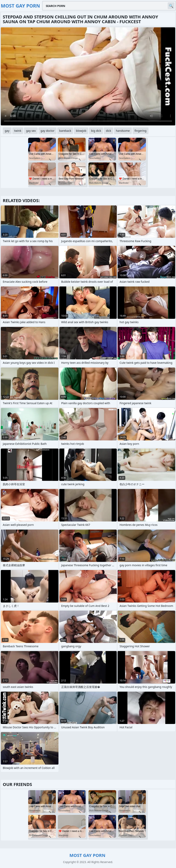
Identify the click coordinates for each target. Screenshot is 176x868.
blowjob (81, 131)
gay (7, 131)
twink (18, 131)
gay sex (31, 131)
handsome (123, 131)
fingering (141, 131)
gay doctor (47, 131)
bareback (65, 131)
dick (108, 131)
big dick (96, 131)
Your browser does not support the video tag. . (88, 76)
